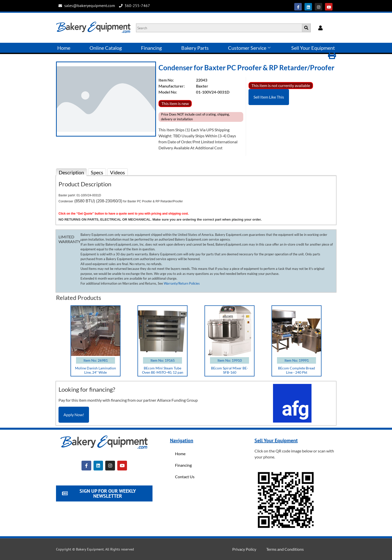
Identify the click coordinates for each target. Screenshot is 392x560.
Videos (117, 172)
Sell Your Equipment (313, 48)
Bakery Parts (195, 48)
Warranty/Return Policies (182, 283)
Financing (151, 48)
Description (71, 172)
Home (64, 48)
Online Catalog (106, 48)
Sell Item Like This (269, 97)
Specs (97, 172)
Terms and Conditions (285, 549)
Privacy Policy (244, 549)
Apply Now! (74, 415)
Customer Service (249, 48)
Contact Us (185, 477)
